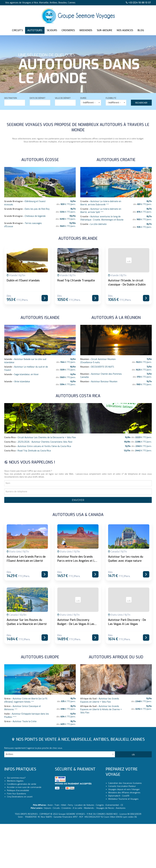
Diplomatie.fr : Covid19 (119, 829)
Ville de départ (65, 101)
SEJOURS (52, 30)
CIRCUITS (17, 30)
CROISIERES (68, 30)
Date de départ (40, 101)
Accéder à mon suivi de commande (24, 820)
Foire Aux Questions (16, 826)
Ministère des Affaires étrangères (124, 825)
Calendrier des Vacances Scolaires (125, 816)
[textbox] (15, 102)
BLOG (141, 30)
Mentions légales (15, 814)
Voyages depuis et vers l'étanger (124, 822)
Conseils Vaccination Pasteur (122, 819)
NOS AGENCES (125, 30)
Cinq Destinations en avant (20, 829)
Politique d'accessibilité (18, 823)
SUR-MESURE (105, 30)
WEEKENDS (86, 30)
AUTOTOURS (35, 30)
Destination (15, 101)
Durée (91, 101)
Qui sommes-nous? (16, 811)
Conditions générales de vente (22, 817)
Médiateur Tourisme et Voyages (123, 832)
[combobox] (15, 103)
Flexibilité (116, 101)
